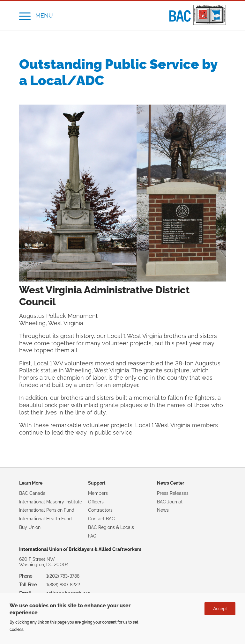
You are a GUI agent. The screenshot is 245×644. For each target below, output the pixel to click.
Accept (220, 609)
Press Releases (173, 493)
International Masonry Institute (51, 502)
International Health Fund (45, 519)
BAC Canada (32, 493)
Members (98, 493)
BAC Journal (170, 502)
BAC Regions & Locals (111, 527)
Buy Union (30, 527)
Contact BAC (101, 519)
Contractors (100, 510)
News (163, 510)
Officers (96, 502)
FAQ (92, 536)
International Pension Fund (47, 510)
